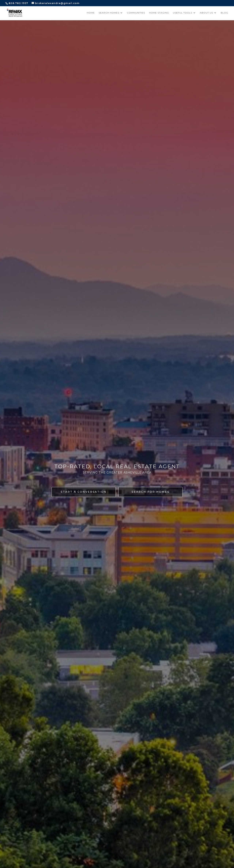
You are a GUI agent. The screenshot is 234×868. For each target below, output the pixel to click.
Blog (224, 13)
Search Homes (109, 13)
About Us (206, 13)
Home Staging (159, 13)
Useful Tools (183, 13)
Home (91, 13)
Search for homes (151, 492)
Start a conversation (84, 492)
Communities (136, 13)
